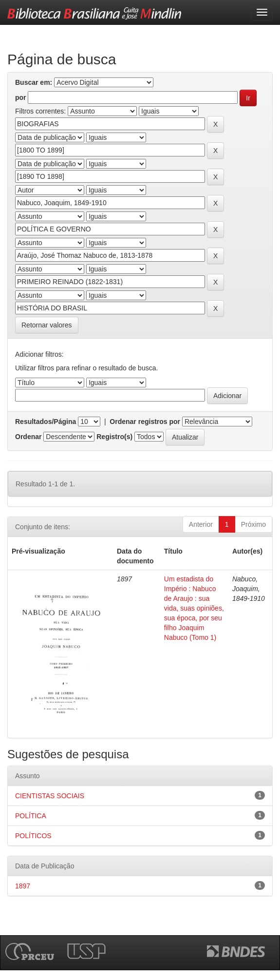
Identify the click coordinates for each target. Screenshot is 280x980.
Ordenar (28, 437)
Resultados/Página (46, 422)
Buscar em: (34, 82)
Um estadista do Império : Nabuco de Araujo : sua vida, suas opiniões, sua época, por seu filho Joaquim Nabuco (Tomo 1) (194, 608)
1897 (23, 886)
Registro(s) (114, 437)
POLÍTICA (31, 816)
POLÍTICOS (33, 836)
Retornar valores (47, 325)
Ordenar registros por (145, 422)
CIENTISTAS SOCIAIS (50, 796)
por (21, 97)
